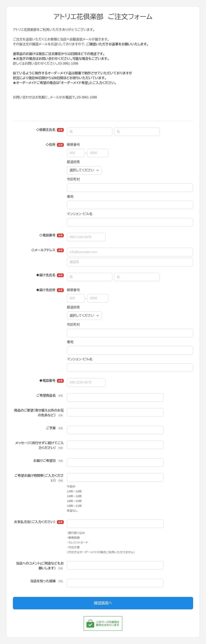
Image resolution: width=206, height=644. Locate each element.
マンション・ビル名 (80, 214)
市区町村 (73, 179)
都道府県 (73, 162)
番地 (70, 197)
